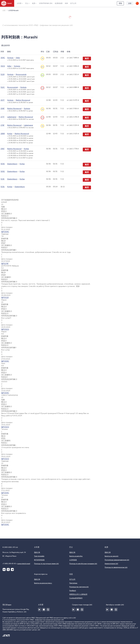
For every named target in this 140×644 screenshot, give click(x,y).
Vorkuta (10, 58)
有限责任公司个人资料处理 (78, 594)
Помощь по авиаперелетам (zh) (116, 567)
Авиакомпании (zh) (111, 564)
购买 (87, 59)
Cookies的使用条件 (76, 598)
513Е (3, 179)
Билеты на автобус (76, 556)
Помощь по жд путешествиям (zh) (46, 564)
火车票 (19, 3)
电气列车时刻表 (39, 560)
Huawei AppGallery (44, 610)
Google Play (40, 610)
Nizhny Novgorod (23, 100)
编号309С (5, 232)
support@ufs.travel (24, 564)
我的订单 (37, 552)
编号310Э (5, 329)
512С (3, 87)
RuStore (48, 610)
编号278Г (5, 264)
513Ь (3, 187)
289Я (3, 134)
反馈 (130, 3)
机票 (34, 3)
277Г (3, 117)
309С (3, 58)
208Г (3, 109)
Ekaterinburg (12, 164)
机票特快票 (59, 3)
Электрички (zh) (46, 3)
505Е (3, 171)
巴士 (27, 3)
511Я (3, 74)
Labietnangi (12, 117)
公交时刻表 (73, 560)
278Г (3, 125)
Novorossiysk (21, 74)
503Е (3, 164)
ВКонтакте (4, 569)
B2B (66, 3)
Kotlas (10, 134)
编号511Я (5, 298)
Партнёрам (73, 583)
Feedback (73, 591)
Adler (18, 58)
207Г (3, 100)
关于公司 (73, 3)
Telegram (12, 569)
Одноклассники (8, 569)
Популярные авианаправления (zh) (117, 560)
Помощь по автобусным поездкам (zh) (83, 564)
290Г (3, 149)
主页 (4, 10)
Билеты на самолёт (112, 556)
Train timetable (39, 556)
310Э (3, 66)
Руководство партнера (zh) (79, 587)
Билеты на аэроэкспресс (43, 583)
